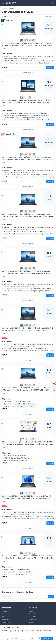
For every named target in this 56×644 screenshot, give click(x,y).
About (31, 622)
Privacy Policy (33, 614)
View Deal (50, 67)
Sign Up (51, 597)
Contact (32, 611)
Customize (15, 638)
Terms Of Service (34, 617)
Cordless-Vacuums (7, 614)
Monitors (4, 611)
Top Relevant (49, 16)
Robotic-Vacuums (7, 620)
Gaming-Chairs (6, 622)
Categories (33, 620)
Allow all (47, 638)
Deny (32, 638)
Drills (3, 617)
